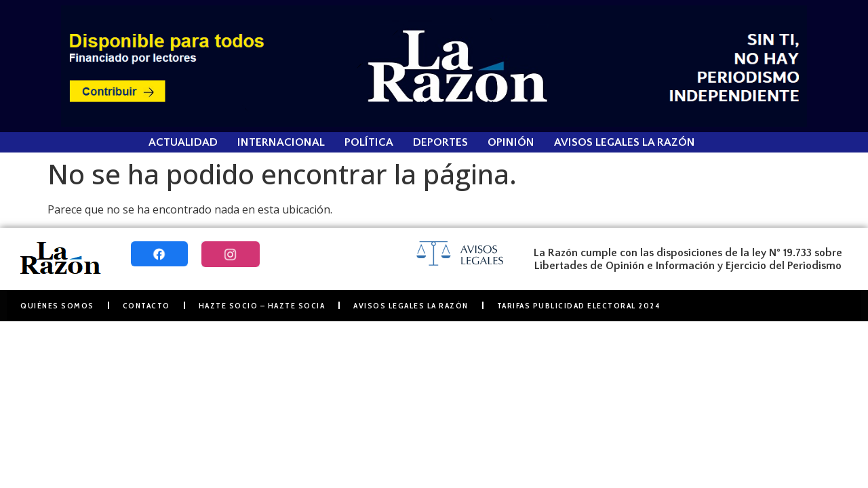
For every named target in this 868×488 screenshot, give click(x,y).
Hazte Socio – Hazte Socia (262, 305)
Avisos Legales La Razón (625, 142)
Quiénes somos (57, 305)
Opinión (511, 142)
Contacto (146, 305)
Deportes (440, 142)
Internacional (281, 142)
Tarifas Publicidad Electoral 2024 (579, 305)
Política (369, 142)
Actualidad (183, 142)
